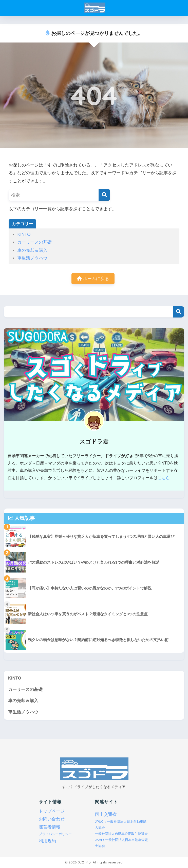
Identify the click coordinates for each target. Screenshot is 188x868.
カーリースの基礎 (34, 242)
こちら (164, 478)
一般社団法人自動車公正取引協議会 (121, 834)
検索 (178, 312)
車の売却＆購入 (32, 250)
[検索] (104, 195)
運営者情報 (50, 827)
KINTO (24, 234)
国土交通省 (106, 815)
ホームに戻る (93, 279)
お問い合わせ (52, 819)
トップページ (52, 811)
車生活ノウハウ (32, 258)
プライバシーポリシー (55, 834)
